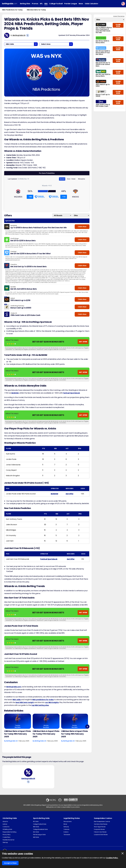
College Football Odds (40, 824)
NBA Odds (36, 827)
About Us (5, 821)
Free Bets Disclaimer (8, 840)
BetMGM (15, 393)
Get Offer (70, 494)
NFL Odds (36, 821)
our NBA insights (52, 702)
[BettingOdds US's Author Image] (28, 773)
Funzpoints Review (99, 829)
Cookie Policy (6, 837)
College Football (56, 4)
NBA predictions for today (43, 700)
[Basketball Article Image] (18, 721)
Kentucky (66, 827)
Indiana (66, 832)
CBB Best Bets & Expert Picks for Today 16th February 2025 (75, 734)
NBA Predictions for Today (12, 10)
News (81, 4)
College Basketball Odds (40, 829)
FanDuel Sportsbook (71, 393)
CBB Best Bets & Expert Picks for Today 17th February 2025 (46, 734)
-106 (30, 197)
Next (87, 727)
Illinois (65, 824)
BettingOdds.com (14, 687)
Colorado (66, 829)
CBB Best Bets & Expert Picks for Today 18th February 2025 (18, 734)
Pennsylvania (68, 821)
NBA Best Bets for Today (36, 10)
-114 (64, 197)
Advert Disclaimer (119, 16)
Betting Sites (25, 4)
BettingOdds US (19, 35)
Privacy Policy (7, 835)
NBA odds (17, 700)
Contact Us (6, 827)
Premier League (71, 4)
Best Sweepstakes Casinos (102, 821)
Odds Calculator (91, 4)
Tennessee (67, 835)
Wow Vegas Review (100, 827)
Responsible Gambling (9, 832)
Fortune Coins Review (100, 832)
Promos (35, 4)
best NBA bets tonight (25, 702)
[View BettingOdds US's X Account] (28, 35)
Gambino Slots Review (101, 824)
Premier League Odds (39, 835)
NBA (46, 4)
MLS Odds (36, 832)
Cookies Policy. (112, 858)
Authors (5, 824)
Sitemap (5, 842)
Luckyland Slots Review (101, 835)
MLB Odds (36, 837)
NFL (41, 4)
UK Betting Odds (7, 829)
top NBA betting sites (40, 705)
